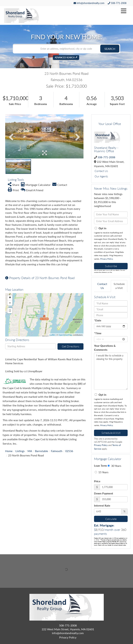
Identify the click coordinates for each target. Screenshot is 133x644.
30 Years (114, 466)
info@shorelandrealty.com (89, 3)
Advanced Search (65, 57)
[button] (110, 49)
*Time (98, 333)
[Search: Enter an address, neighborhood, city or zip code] (66, 49)
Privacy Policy (107, 259)
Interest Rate (102, 505)
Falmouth (57, 451)
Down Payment (104, 493)
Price (97, 481)
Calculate (111, 519)
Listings (20, 451)
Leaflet (52, 335)
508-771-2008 (117, 3)
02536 (69, 451)
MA (30, 451)
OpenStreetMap (65, 335)
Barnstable (41, 451)
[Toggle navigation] (124, 11)
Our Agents (101, 176)
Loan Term (100, 466)
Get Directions (71, 346)
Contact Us (101, 171)
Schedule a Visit (119, 286)
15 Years (102, 472)
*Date (98, 320)
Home (9, 451)
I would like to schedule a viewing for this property (111, 371)
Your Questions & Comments (105, 348)
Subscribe (111, 266)
